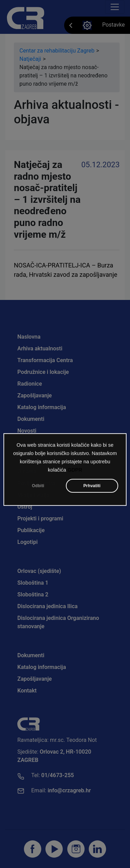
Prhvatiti (92, 488)
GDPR (75, 472)
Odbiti (38, 488)
